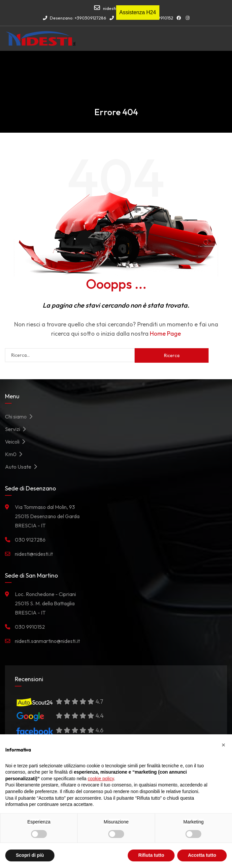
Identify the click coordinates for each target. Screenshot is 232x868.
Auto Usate (23, 467)
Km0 (15, 454)
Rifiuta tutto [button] (151, 855)
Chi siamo (20, 417)
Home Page (165, 334)
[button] (223, 745)
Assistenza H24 (138, 12)
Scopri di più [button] (30, 855)
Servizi (17, 429)
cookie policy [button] (101, 779)
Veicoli (17, 442)
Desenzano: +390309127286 (75, 18)
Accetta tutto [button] (202, 855)
